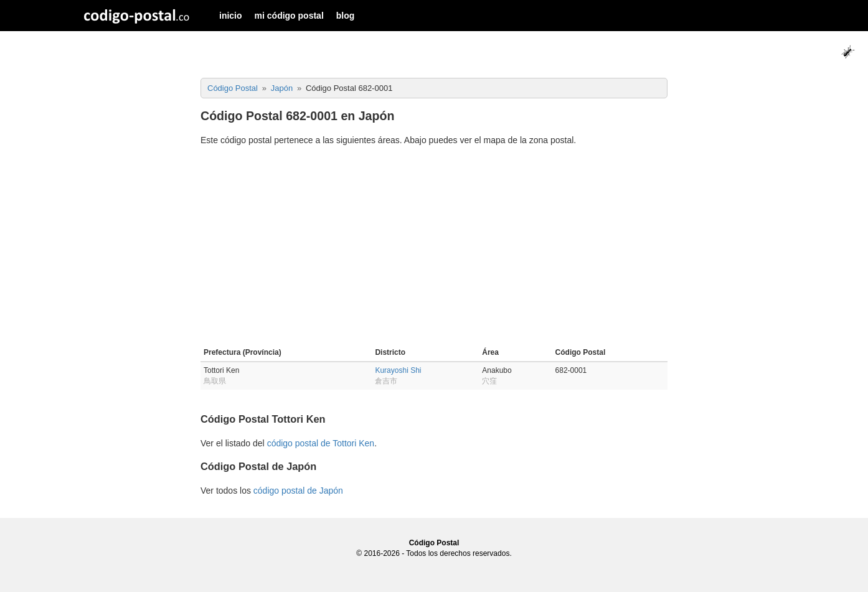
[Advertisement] (434, 248)
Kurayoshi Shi (398, 370)
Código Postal (434, 543)
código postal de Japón (298, 491)
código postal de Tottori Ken (321, 443)
